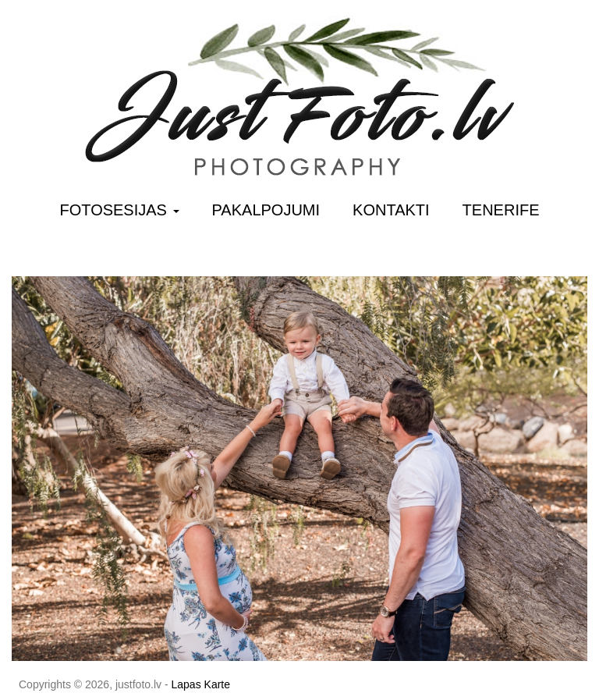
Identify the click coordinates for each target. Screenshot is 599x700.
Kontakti (391, 210)
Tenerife (501, 210)
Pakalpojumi (266, 210)
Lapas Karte (201, 684)
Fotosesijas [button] (120, 210)
